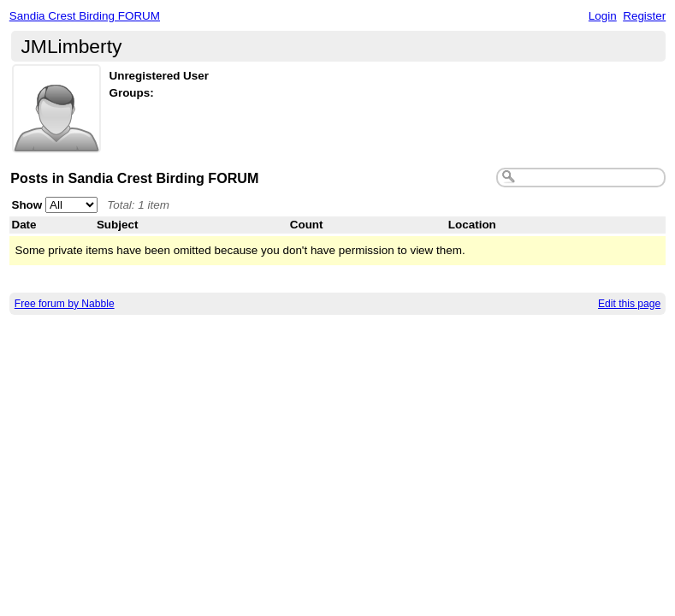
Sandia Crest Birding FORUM (85, 16)
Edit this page (629, 304)
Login (603, 16)
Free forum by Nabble (65, 304)
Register (644, 16)
